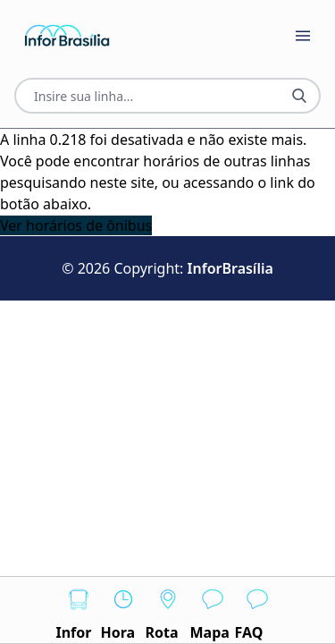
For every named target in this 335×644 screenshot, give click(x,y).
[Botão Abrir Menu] (303, 36)
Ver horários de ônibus (76, 225)
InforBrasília (230, 268)
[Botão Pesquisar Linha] (299, 96)
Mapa (213, 610)
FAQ (257, 610)
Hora (123, 610)
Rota (168, 610)
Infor (79, 610)
